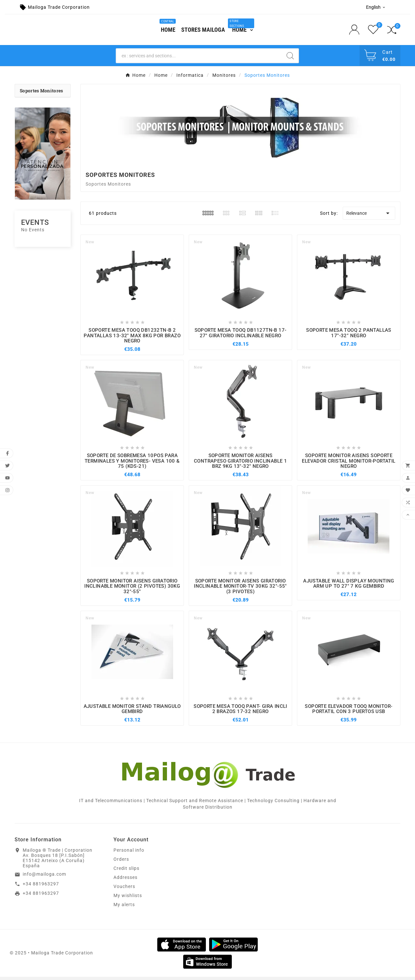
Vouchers (124, 890)
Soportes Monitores (41, 94)
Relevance (369, 217)
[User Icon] (356, 31)
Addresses (125, 881)
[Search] (199, 59)
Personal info (129, 853)
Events (35, 226)
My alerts (124, 908)
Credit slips (126, 871)
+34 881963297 (41, 887)
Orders (121, 862)
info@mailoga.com (44, 877)
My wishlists (128, 899)
